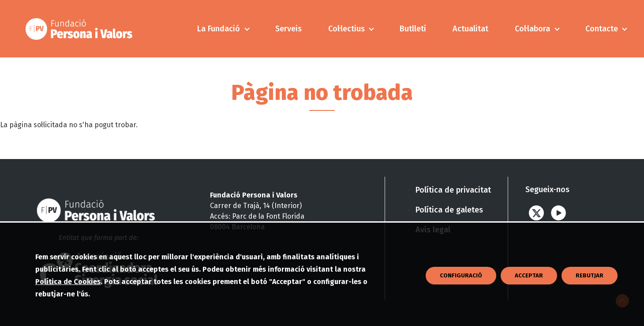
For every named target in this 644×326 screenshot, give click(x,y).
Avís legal (433, 230)
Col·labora (532, 29)
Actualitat (470, 29)
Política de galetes (449, 210)
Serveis (288, 29)
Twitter (536, 213)
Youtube (558, 213)
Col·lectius (346, 29)
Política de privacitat (453, 190)
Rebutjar (590, 297)
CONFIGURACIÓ (461, 297)
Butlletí (413, 29)
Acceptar (529, 297)
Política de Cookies (68, 303)
